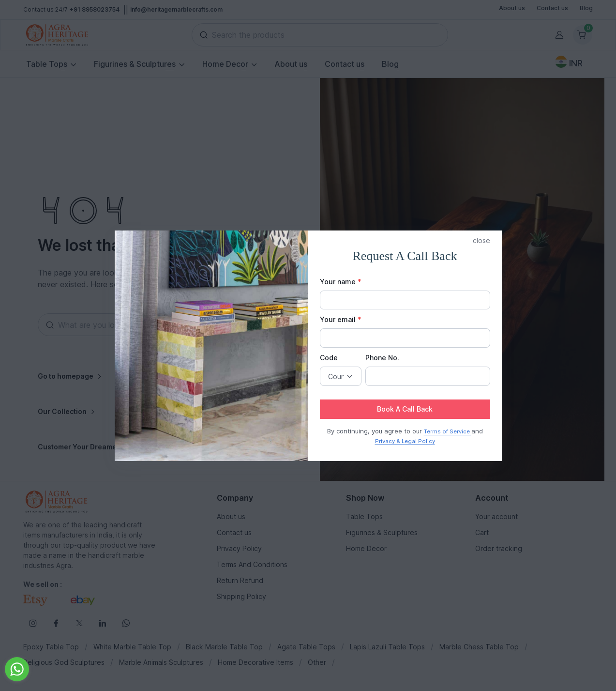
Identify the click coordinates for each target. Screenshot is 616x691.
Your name (341, 282)
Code (329, 358)
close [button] (481, 240)
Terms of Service (448, 431)
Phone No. (382, 358)
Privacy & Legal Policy (405, 441)
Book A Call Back (405, 409)
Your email (341, 319)
